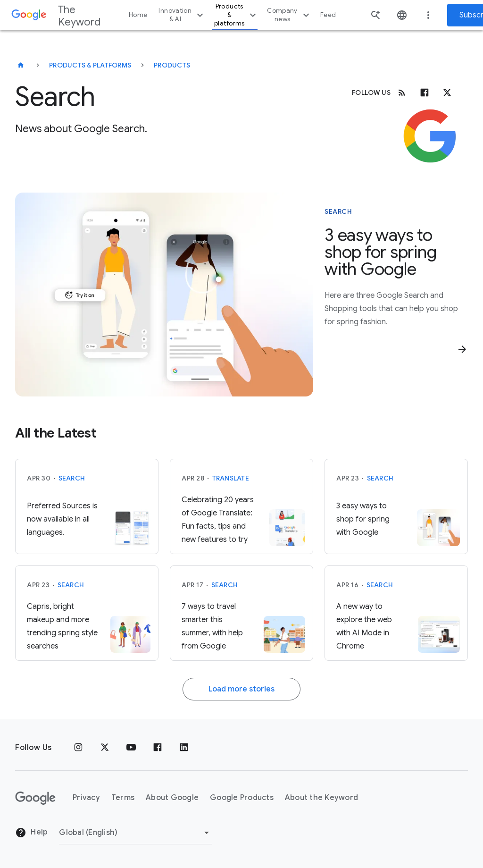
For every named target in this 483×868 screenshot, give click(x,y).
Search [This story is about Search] (338, 211)
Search (72, 478)
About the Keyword (321, 798)
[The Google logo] (35, 798)
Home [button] (138, 15)
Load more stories (241, 689)
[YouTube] (131, 748)
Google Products (242, 798)
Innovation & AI (182, 15)
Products (172, 65)
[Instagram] (78, 748)
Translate (231, 478)
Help (31, 833)
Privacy (86, 798)
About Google (172, 798)
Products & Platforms (90, 65)
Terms (123, 798)
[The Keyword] (21, 65)
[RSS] (402, 93)
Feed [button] (328, 15)
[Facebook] (425, 93)
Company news (289, 15)
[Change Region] (136, 833)
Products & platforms (236, 15)
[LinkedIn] (184, 748)
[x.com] (447, 93)
